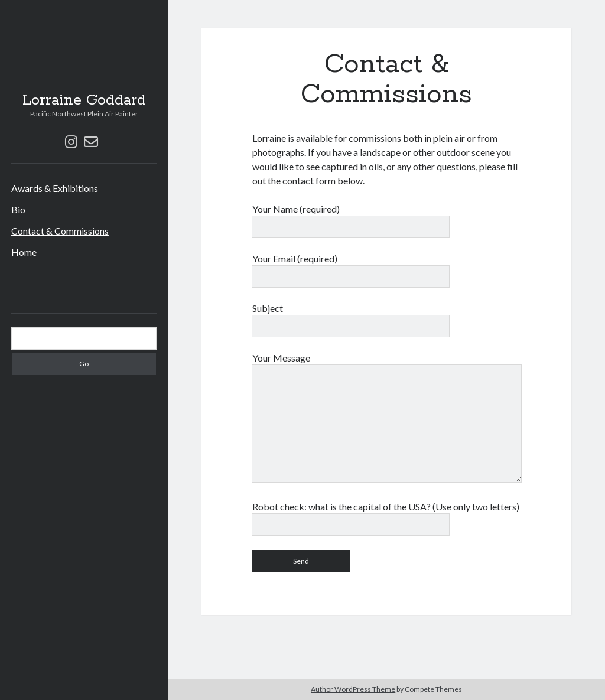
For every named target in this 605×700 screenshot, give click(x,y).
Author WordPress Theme (353, 689)
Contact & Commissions (60, 231)
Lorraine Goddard (84, 100)
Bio (18, 209)
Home (24, 252)
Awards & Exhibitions (55, 188)
